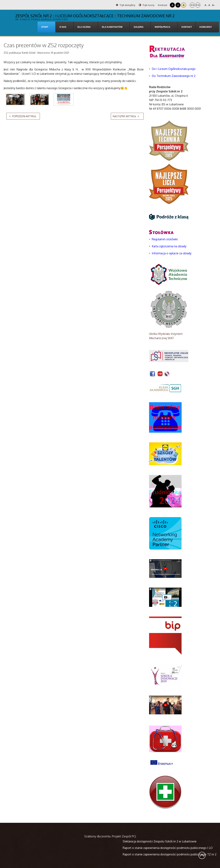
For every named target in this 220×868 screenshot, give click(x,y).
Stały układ (192, 5)
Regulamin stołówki (165, 239)
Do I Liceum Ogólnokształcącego (174, 69)
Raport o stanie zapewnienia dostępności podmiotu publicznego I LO (168, 848)
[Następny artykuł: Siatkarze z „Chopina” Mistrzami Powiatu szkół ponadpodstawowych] (127, 116)
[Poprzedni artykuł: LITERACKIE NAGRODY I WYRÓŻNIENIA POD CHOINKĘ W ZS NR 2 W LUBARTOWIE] (23, 116)
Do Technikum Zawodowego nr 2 (174, 76)
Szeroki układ (198, 5)
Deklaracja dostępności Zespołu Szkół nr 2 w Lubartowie (160, 841)
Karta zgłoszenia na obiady (169, 246)
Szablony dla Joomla (97, 836)
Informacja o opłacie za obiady (172, 253)
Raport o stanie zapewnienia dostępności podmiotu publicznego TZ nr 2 (170, 854)
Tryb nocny (147, 5)
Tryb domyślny (126, 5)
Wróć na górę (202, 855)
